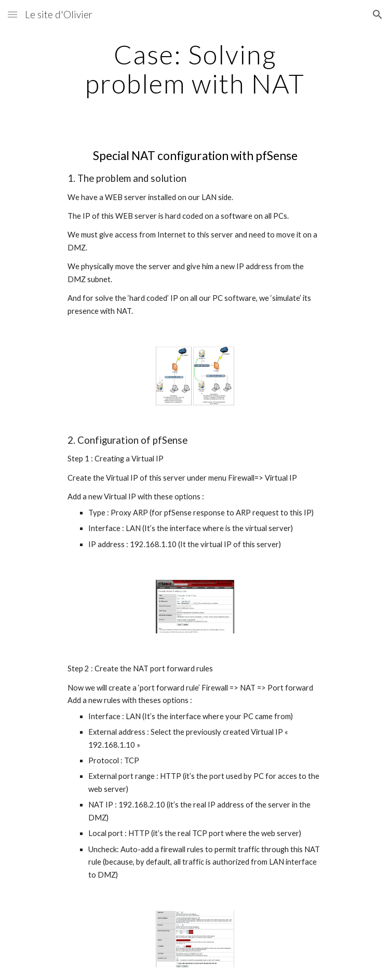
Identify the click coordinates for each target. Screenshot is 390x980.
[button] (12, 14)
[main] (195, 69)
